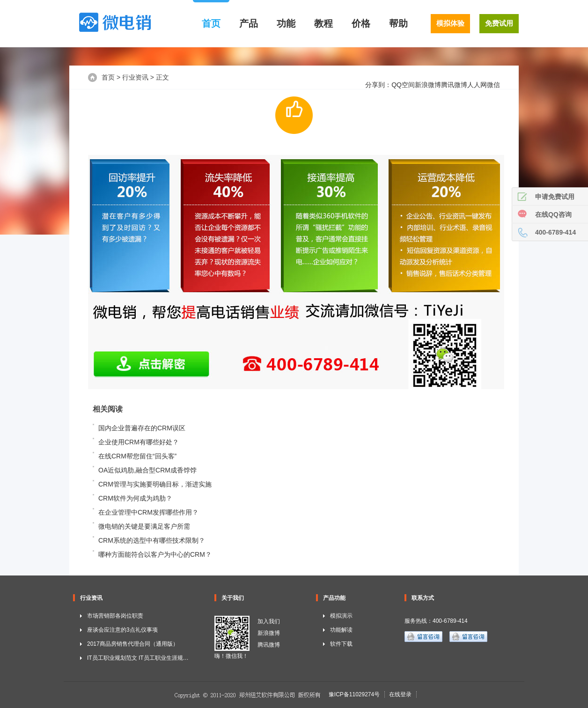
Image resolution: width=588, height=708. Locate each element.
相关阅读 (108, 409)
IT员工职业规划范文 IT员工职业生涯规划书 (141, 658)
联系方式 (423, 598)
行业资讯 (135, 77)
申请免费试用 (555, 197)
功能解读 (341, 630)
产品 (249, 23)
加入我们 (269, 621)
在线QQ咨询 (553, 214)
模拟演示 (341, 616)
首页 (211, 23)
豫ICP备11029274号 (354, 694)
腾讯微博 (454, 85)
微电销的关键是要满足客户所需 (144, 526)
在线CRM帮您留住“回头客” (137, 456)
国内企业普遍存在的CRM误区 (142, 428)
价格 (361, 23)
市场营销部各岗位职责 (115, 616)
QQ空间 (403, 85)
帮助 (398, 23)
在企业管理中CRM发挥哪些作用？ (148, 512)
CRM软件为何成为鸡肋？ (135, 498)
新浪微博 (428, 85)
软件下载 (341, 644)
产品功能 (334, 598)
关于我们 (233, 598)
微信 (493, 85)
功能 (286, 23)
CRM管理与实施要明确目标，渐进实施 (155, 484)
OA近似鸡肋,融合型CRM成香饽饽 (147, 470)
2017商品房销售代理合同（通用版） (133, 644)
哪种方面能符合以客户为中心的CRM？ (155, 554)
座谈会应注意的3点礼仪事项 (122, 630)
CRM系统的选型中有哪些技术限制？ (152, 540)
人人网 (477, 85)
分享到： (378, 85)
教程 (323, 23)
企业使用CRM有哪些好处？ (139, 442)
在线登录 (400, 694)
